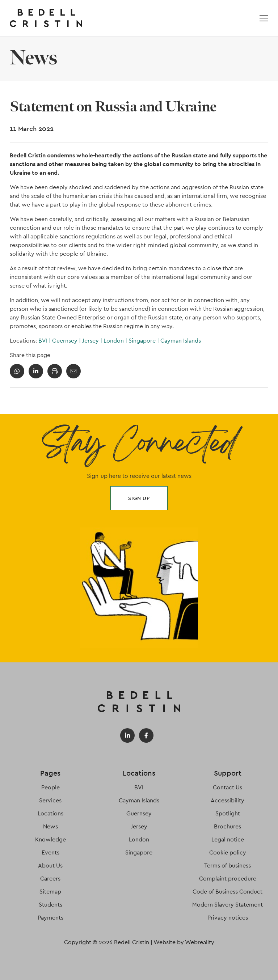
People (50, 787)
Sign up (139, 498)
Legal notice (228, 839)
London (116, 341)
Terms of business (228, 866)
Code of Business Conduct (228, 892)
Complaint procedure (228, 879)
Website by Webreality (184, 942)
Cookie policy (228, 852)
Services (50, 800)
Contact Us (228, 787)
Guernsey (67, 341)
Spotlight (228, 813)
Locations (50, 813)
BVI (45, 341)
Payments (50, 918)
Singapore (144, 341)
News (50, 826)
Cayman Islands (181, 341)
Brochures (228, 826)
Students (50, 905)
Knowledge (50, 839)
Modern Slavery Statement (228, 905)
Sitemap (50, 892)
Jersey (93, 341)
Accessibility (228, 800)
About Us (50, 866)
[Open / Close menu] (264, 18)
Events (50, 852)
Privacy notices (228, 918)
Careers (50, 879)
